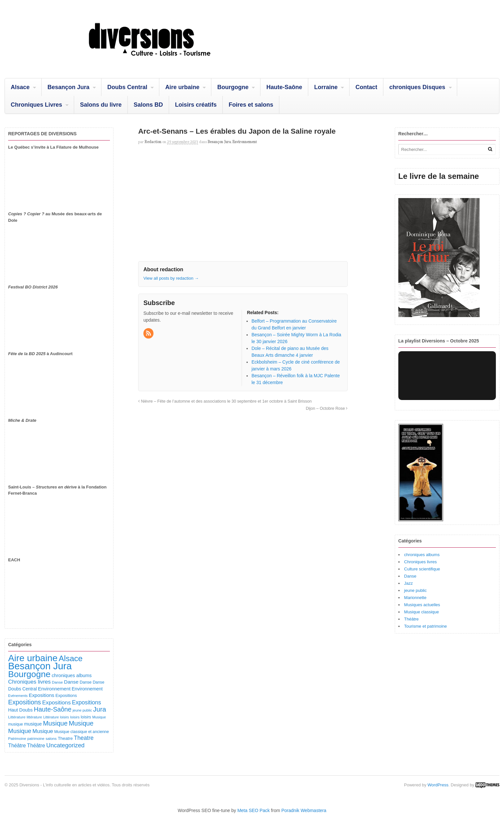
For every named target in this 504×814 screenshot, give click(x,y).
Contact (366, 87)
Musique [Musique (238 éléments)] (43, 731)
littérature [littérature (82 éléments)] (34, 717)
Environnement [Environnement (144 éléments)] (87, 689)
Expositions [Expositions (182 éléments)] (41, 695)
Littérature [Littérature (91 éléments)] (17, 717)
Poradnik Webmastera (304, 810)
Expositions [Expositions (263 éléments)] (57, 702)
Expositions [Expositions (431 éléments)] (25, 702)
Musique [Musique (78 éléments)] (99, 717)
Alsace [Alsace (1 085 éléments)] (70, 658)
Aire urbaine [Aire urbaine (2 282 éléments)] (33, 658)
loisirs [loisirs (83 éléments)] (75, 717)
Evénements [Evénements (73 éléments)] (18, 696)
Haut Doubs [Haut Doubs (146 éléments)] (20, 710)
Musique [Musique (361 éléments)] (20, 731)
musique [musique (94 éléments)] (16, 724)
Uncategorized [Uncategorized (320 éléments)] (65, 745)
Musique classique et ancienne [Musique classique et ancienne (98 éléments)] (82, 732)
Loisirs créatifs (196, 105)
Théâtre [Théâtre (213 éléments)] (36, 745)
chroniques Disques (417, 87)
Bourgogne (233, 87)
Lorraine (326, 87)
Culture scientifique (422, 569)
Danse (410, 576)
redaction (153, 142)
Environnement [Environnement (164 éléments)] (54, 689)
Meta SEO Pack (254, 810)
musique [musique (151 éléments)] (33, 724)
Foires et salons (251, 105)
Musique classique (422, 612)
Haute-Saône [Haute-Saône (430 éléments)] (53, 709)
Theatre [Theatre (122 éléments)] (65, 738)
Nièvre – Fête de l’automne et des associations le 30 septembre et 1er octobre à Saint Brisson (225, 401)
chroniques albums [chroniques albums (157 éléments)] (72, 675)
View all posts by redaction (171, 278)
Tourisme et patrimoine (426, 626)
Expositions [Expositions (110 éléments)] (66, 695)
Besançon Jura (68, 87)
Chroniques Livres (36, 105)
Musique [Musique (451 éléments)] (55, 723)
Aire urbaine (182, 87)
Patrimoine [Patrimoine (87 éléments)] (17, 738)
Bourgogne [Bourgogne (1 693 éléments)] (29, 674)
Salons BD (148, 105)
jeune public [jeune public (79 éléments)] (82, 710)
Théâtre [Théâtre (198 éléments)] (17, 746)
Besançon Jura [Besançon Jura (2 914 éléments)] (40, 666)
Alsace (20, 87)
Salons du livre (101, 105)
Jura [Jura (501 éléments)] (99, 709)
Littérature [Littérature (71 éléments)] (51, 717)
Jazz (409, 583)
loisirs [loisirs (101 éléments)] (86, 717)
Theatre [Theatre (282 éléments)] (84, 738)
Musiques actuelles (422, 605)
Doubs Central (127, 87)
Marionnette (415, 598)
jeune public (415, 590)
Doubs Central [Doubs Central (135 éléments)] (22, 689)
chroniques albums (422, 555)
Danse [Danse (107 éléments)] (86, 682)
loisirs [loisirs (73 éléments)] (64, 717)
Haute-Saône (284, 87)
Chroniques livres (420, 562)
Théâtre (411, 619)
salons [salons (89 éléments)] (51, 738)
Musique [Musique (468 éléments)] (81, 723)
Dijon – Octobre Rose (327, 408)
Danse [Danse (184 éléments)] (71, 682)
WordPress (438, 785)
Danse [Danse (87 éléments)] (58, 682)
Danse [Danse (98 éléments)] (99, 682)
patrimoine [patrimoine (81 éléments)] (36, 739)
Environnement (245, 142)
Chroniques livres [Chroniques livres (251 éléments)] (29, 682)
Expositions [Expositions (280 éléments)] (86, 702)
